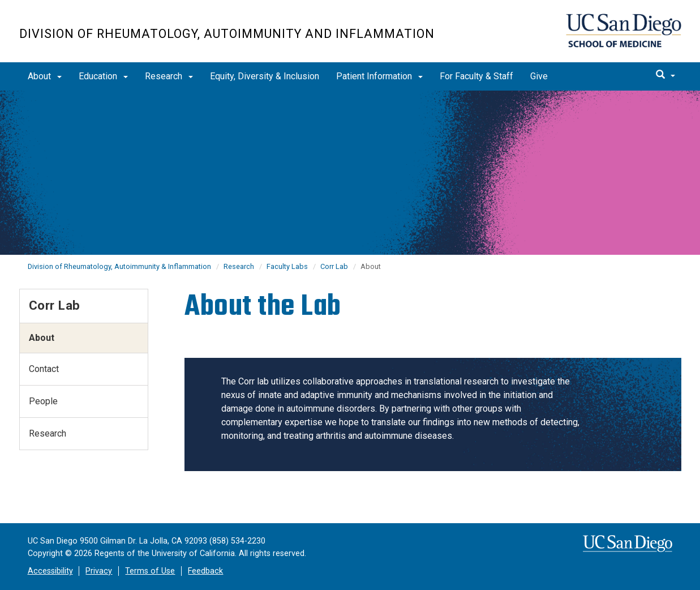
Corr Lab (334, 266)
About (45, 76)
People (43, 401)
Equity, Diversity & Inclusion (265, 76)
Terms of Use (150, 571)
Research (169, 76)
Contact (44, 369)
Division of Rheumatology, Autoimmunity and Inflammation (227, 34)
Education (103, 76)
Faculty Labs (287, 266)
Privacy (99, 571)
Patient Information (379, 76)
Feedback (205, 571)
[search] (665, 75)
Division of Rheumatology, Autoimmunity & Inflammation (119, 266)
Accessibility (50, 571)
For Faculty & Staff (476, 76)
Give (539, 76)
